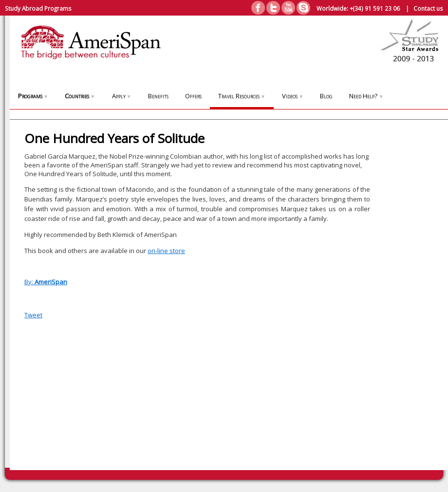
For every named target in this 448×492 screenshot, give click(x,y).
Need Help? (366, 96)
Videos (293, 96)
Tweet (33, 315)
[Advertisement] (404, 298)
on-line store (166, 251)
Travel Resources (242, 96)
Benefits (158, 96)
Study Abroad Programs (38, 8)
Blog (326, 96)
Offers (193, 96)
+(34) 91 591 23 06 (375, 8)
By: (46, 282)
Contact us (428, 8)
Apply (122, 96)
